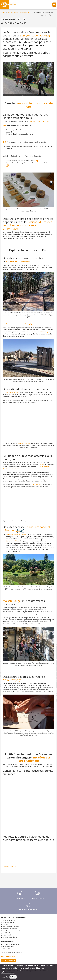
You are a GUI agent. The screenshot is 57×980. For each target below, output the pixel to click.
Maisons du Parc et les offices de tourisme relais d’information (27, 225)
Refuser (13, 977)
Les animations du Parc (11, 393)
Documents (20, 898)
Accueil (3, 12)
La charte (5, 925)
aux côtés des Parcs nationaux (34, 759)
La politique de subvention (10, 929)
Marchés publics (7, 933)
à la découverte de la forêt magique (39, 332)
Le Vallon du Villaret (13, 541)
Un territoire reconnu (9, 920)
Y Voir (42, 465)
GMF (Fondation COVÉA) (35, 35)
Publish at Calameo (9, 866)
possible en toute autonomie (40, 121)
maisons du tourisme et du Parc (35, 105)
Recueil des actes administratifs (12, 931)
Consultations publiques (10, 937)
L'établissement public (9, 922)
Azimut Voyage (12, 680)
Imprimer (42, 15)
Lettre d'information (29, 909)
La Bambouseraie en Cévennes (17, 535)
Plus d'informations (8, 973)
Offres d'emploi (7, 935)
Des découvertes (13, 12)
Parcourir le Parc (25, 12)
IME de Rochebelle (24, 444)
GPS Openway (36, 485)
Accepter (5, 977)
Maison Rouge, (12, 601)
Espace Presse (37, 898)
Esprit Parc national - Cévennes (27, 529)
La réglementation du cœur (11, 927)
